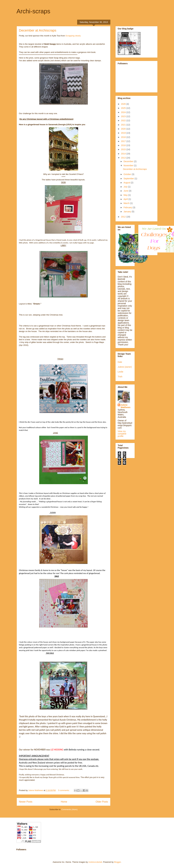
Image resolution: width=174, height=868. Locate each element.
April (126, 199)
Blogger (117, 862)
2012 (124, 217)
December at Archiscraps (38, 30)
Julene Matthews (126, 406)
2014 (124, 154)
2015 (124, 149)
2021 (124, 125)
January (128, 212)
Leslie (121, 372)
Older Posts (102, 802)
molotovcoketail (95, 862)
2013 (124, 158)
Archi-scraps (33, 11)
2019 (124, 133)
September (129, 179)
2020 (124, 129)
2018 (124, 137)
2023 (124, 116)
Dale (120, 362)
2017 (124, 141)
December (129, 161)
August (127, 183)
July (126, 187)
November (129, 165)
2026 (124, 104)
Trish (120, 377)
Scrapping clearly (73, 36)
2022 (124, 120)
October (128, 174)
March (127, 203)
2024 (124, 112)
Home (64, 802)
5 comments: (64, 790)
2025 (124, 108)
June (126, 191)
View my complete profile (122, 434)
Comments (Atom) (70, 809)
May (126, 195)
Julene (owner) (125, 367)
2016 (124, 145)
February (128, 207)
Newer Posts (26, 802)
